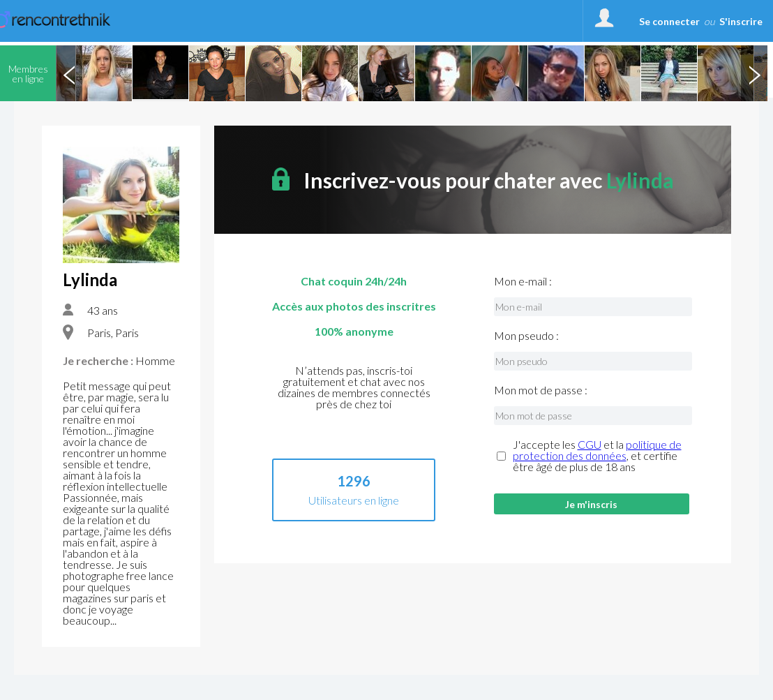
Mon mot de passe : (541, 390)
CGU (590, 444)
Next (754, 73)
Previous (69, 73)
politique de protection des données (597, 450)
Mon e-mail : (523, 281)
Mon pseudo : (526, 336)
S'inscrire (741, 21)
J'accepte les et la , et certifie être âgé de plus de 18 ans (597, 456)
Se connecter (669, 21)
